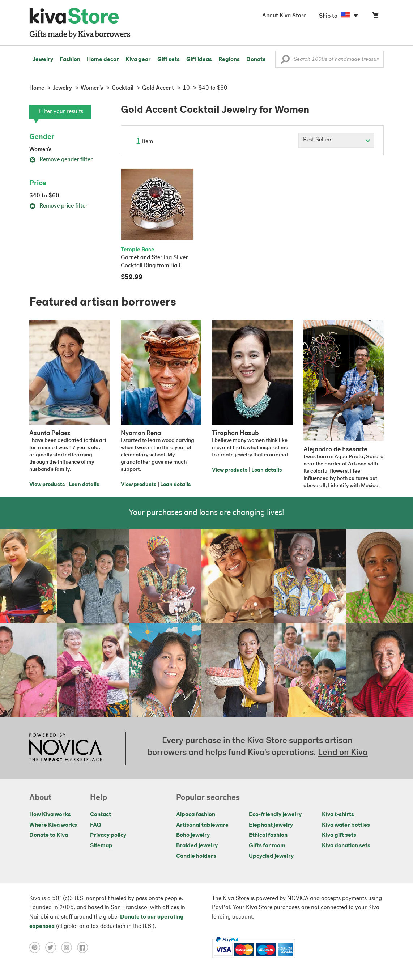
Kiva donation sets (346, 846)
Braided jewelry (197, 846)
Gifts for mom (267, 846)
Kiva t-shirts (338, 815)
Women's (41, 150)
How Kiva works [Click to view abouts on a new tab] (50, 815)
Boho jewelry (193, 835)
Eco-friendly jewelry (275, 815)
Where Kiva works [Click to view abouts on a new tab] (53, 825)
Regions (229, 60)
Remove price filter (58, 206)
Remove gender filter (61, 160)
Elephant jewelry (271, 825)
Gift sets (169, 60)
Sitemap (101, 846)
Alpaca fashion (196, 815)
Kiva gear (138, 60)
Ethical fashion (268, 835)
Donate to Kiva (49, 835)
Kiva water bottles (346, 825)
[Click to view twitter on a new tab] (53, 947)
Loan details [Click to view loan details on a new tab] (84, 485)
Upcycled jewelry (271, 856)
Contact (101, 815)
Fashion (70, 60)
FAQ (95, 825)
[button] (285, 61)
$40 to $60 (44, 196)
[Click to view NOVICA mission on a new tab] (65, 748)
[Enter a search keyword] (329, 59)
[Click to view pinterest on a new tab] (37, 947)
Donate (256, 60)
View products (47, 485)
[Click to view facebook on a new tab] (84, 947)
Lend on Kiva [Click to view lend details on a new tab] (343, 753)
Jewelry (43, 60)
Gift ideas (199, 60)
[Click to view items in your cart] (375, 17)
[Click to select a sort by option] (336, 140)
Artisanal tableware (202, 825)
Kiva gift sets (339, 835)
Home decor (103, 60)
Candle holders (196, 856)
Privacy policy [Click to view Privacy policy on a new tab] (108, 835)
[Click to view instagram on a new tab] (69, 947)
